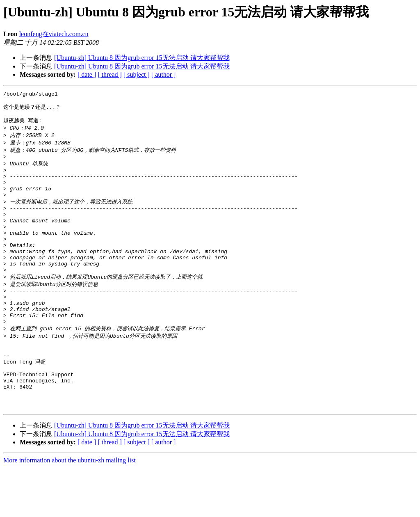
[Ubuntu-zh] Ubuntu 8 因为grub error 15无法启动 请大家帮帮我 (142, 58)
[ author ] (164, 74)
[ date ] (87, 74)
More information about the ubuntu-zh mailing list (70, 510)
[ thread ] (110, 74)
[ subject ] (137, 74)
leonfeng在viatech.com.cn (54, 34)
